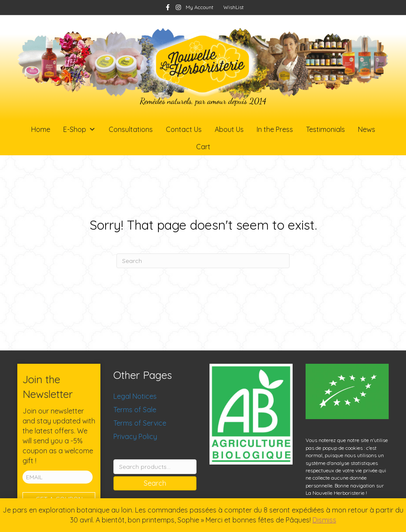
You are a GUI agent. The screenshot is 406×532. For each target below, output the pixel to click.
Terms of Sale (135, 410)
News (367, 129)
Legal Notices (135, 396)
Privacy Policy (135, 436)
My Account (200, 7)
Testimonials (325, 129)
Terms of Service (140, 423)
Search (155, 483)
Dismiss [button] (324, 520)
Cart (203, 147)
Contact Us (184, 129)
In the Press (275, 129)
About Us (229, 129)
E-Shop (79, 129)
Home (41, 129)
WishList (234, 7)
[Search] (203, 261)
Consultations (131, 129)
